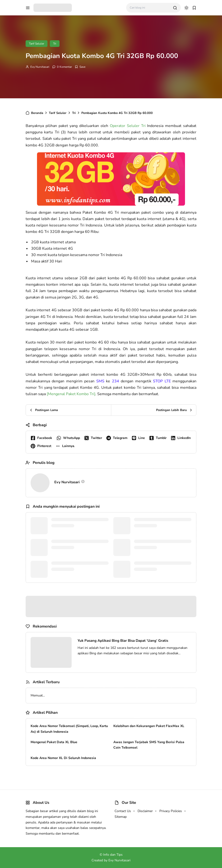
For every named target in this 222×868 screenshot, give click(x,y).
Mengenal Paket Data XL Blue (54, 742)
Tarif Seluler (37, 44)
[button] (66, 446)
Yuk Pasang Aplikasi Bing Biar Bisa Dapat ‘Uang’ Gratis (123, 641)
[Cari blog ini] (150, 8)
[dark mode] (186, 8)
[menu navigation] (28, 8)
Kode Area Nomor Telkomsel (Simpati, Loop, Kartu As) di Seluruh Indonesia (69, 729)
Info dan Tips (113, 855)
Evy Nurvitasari (40, 67)
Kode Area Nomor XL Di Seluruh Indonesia (63, 758)
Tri (55, 44)
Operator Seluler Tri (128, 126)
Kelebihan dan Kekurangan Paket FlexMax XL (149, 726)
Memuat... (38, 695)
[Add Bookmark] (80, 67)
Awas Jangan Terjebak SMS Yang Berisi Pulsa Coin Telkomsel (149, 745)
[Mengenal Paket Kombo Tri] (71, 394)
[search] (175, 8)
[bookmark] (194, 8)
